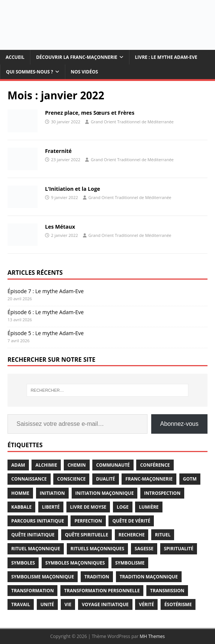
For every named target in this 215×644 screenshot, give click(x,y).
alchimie (46, 465)
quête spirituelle (86, 535)
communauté (113, 465)
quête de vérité (131, 521)
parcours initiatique (38, 521)
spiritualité (179, 549)
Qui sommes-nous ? (30, 72)
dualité (106, 479)
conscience (71, 479)
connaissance (29, 479)
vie (68, 604)
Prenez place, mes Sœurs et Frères (90, 113)
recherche (132, 535)
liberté (51, 507)
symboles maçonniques (75, 563)
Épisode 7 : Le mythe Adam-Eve (46, 291)
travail (21, 604)
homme (20, 493)
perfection (88, 521)
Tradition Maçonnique (149, 577)
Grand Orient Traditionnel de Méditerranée (132, 122)
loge (123, 507)
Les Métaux (60, 227)
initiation (52, 493)
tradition (97, 577)
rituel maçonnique (36, 549)
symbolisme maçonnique (43, 577)
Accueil (15, 57)
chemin (77, 465)
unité (47, 604)
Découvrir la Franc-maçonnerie (77, 57)
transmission (167, 591)
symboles (23, 563)
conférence (155, 465)
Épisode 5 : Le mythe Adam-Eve (46, 333)
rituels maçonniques (97, 549)
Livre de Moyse (88, 507)
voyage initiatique (105, 604)
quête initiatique (33, 535)
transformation (32, 591)
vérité (146, 604)
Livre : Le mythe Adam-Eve (166, 57)
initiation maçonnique (105, 493)
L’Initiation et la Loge (73, 189)
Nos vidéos (85, 72)
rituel (163, 535)
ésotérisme (178, 604)
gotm (190, 479)
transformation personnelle (102, 591)
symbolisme (130, 563)
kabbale (21, 507)
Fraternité (58, 151)
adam (18, 465)
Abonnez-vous (179, 424)
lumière (149, 507)
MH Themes (152, 636)
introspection (162, 493)
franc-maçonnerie (149, 479)
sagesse (144, 549)
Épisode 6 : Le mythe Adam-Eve (46, 312)
